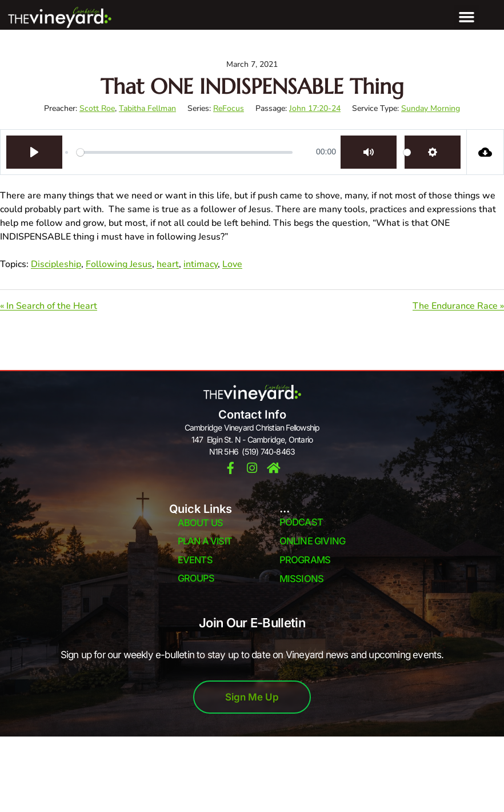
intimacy (201, 264)
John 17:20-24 (315, 108)
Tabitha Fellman (147, 108)
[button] (467, 17)
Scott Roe (97, 108)
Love (232, 264)
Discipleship (56, 264)
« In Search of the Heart (49, 306)
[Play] (34, 152)
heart (168, 264)
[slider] (185, 152)
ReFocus (229, 108)
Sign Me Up (252, 697)
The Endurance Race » (458, 306)
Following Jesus (119, 264)
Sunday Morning (431, 108)
